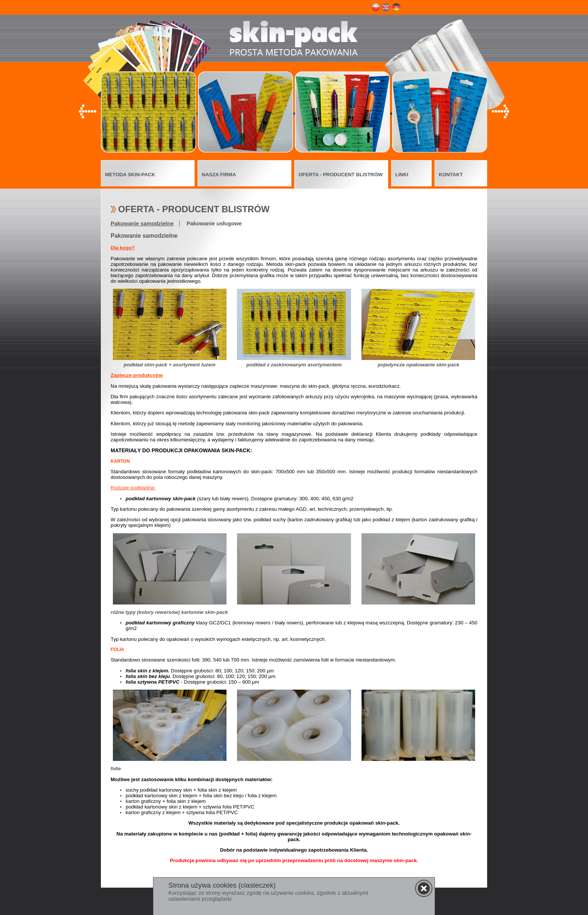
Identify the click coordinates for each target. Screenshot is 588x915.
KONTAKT (451, 175)
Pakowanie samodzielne (142, 223)
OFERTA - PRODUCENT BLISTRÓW (340, 175)
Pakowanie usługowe (214, 223)
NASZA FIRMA (219, 175)
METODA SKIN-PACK (130, 175)
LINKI (402, 175)
